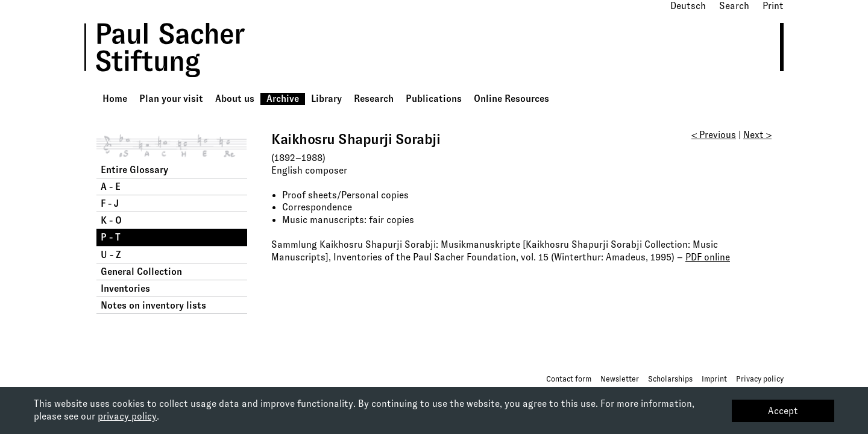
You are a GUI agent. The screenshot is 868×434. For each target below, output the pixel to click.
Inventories (125, 288)
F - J (110, 203)
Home (115, 99)
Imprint (714, 379)
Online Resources (511, 99)
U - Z (111, 255)
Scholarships (670, 379)
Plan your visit (171, 99)
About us (235, 99)
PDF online (708, 257)
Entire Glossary (134, 170)
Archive (283, 99)
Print (773, 6)
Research (374, 99)
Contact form (569, 379)
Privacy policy (760, 379)
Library (326, 99)
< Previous (714, 135)
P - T (111, 237)
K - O (111, 220)
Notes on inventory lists (153, 305)
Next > (757, 135)
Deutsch (688, 6)
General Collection (141, 272)
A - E (111, 187)
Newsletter (620, 379)
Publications (434, 99)
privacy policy (127, 416)
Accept (783, 411)
